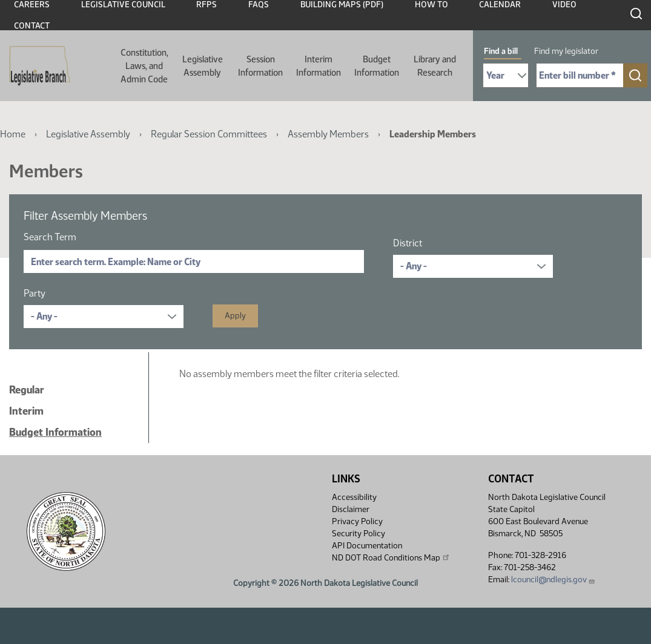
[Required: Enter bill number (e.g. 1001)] (580, 75)
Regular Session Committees (209, 134)
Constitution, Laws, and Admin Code (144, 66)
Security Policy (359, 534)
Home (13, 134)
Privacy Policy (357, 521)
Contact (32, 26)
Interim (26, 411)
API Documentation (367, 546)
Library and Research (435, 66)
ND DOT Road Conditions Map (391, 557)
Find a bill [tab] (501, 51)
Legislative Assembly (203, 66)
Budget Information (377, 66)
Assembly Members (328, 134)
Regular (27, 390)
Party (35, 293)
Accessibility (354, 497)
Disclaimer (351, 509)
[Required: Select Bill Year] (506, 75)
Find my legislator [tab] (566, 51)
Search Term (50, 237)
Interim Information (319, 66)
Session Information (260, 66)
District (408, 243)
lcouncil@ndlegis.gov (553, 580)
